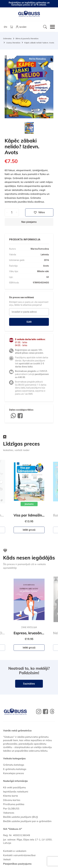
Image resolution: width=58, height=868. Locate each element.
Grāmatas (7, 38)
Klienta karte (11, 796)
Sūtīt (29, 322)
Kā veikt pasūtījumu (14, 787)
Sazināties (29, 684)
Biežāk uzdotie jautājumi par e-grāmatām (27, 821)
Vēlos (39, 212)
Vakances (9, 813)
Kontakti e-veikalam (15, 851)
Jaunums (29, 504)
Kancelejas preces (14, 773)
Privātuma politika (14, 804)
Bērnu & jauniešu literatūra (27, 38)
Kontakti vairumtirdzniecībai (19, 855)
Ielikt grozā (29, 530)
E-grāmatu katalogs (15, 769)
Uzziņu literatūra (13, 43)
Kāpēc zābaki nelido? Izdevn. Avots (39, 43)
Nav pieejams (29, 222)
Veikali (7, 859)
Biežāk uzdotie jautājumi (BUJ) (20, 817)
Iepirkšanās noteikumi (16, 792)
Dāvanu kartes (12, 800)
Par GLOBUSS (11, 808)
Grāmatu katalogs (14, 765)
